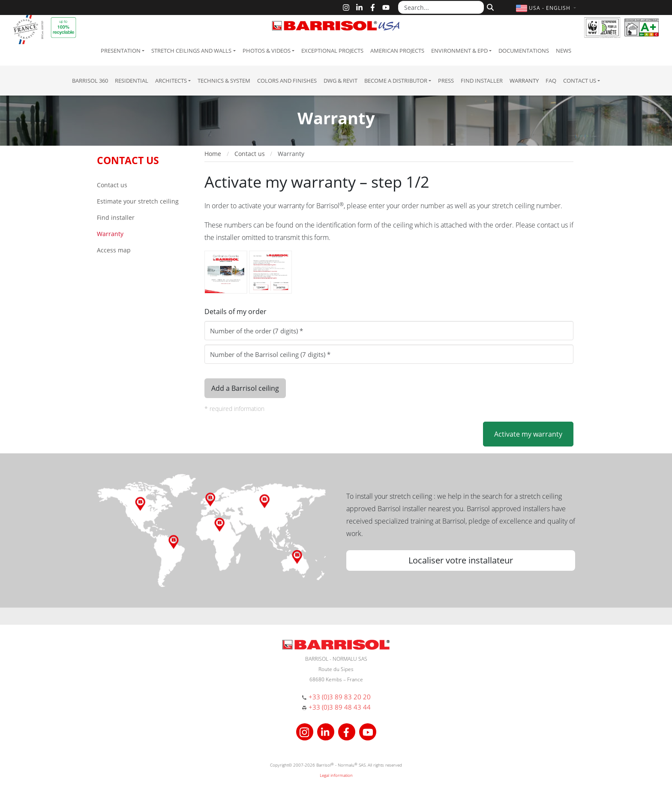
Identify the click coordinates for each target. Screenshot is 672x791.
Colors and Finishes (287, 81)
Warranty (524, 81)
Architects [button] (171, 81)
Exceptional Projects (332, 51)
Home (213, 154)
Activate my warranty (528, 434)
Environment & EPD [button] (459, 51)
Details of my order (235, 312)
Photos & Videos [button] (267, 51)
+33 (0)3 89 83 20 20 (340, 697)
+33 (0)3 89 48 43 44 (340, 707)
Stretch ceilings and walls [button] (191, 51)
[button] (547, 8)
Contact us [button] (580, 81)
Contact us (112, 185)
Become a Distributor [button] (396, 81)
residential (132, 81)
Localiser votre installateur (461, 560)
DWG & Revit (340, 81)
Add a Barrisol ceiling (245, 388)
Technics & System (224, 81)
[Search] (489, 6)
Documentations (524, 51)
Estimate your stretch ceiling (138, 201)
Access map (114, 250)
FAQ (551, 81)
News (564, 51)
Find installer (482, 81)
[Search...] (441, 7)
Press (446, 81)
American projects (397, 51)
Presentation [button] (121, 51)
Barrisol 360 (90, 81)
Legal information (336, 775)
